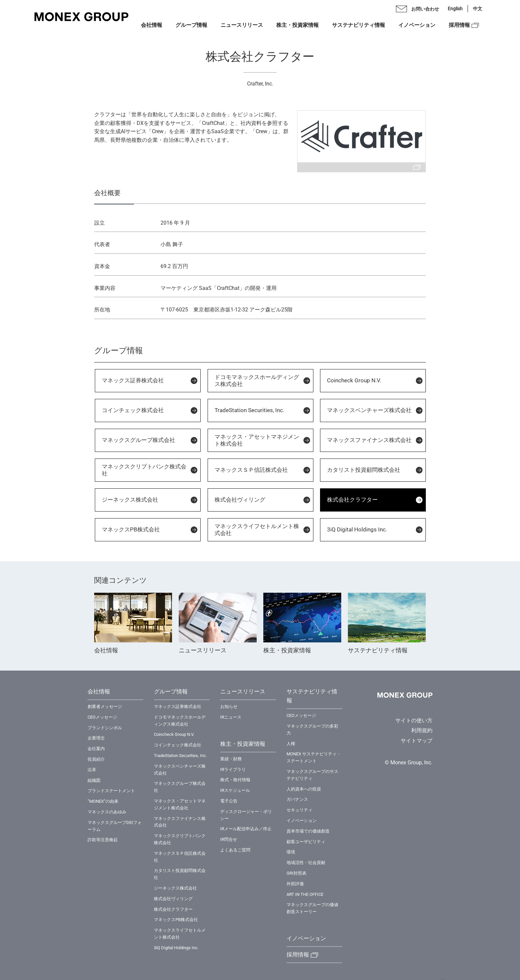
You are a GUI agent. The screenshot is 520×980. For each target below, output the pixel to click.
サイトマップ (417, 741)
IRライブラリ (233, 769)
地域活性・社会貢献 (306, 863)
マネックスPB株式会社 (131, 529)
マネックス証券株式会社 (133, 380)
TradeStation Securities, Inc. (249, 410)
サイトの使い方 (414, 720)
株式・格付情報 (235, 780)
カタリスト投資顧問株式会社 (364, 470)
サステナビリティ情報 (358, 25)
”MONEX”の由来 (103, 801)
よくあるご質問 (235, 850)
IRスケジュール (235, 790)
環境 (291, 852)
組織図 (94, 780)
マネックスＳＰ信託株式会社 (251, 470)
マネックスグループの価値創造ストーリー (312, 908)
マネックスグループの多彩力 (312, 730)
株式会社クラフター (352, 500)
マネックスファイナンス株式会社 (369, 440)
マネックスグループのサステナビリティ (312, 775)
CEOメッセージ (102, 717)
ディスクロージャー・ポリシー (246, 815)
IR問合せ (229, 839)
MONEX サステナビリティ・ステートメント (314, 757)
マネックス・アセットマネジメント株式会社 (257, 440)
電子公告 (229, 801)
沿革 (92, 770)
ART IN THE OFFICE (305, 894)
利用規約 (422, 730)
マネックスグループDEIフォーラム (115, 826)
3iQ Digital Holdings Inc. (357, 529)
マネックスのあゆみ (107, 812)
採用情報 (459, 25)
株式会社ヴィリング (240, 500)
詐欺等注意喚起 (103, 840)
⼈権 (291, 744)
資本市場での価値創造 (308, 831)
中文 (478, 9)
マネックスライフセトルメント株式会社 (257, 530)
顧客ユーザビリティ (306, 842)
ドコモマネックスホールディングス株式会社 (257, 381)
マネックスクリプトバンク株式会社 (144, 470)
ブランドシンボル (105, 728)
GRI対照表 (296, 873)
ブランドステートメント (111, 791)
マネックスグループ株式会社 (138, 440)
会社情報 (152, 25)
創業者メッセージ (105, 707)
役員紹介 (96, 759)
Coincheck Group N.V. (354, 380)
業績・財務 (231, 759)
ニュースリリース (242, 25)
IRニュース (231, 717)
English (455, 9)
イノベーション (417, 25)
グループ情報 (191, 25)
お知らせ (229, 707)
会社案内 (96, 749)
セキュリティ (299, 810)
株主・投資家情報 (297, 25)
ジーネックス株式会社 (130, 500)
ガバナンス (297, 799)
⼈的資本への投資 (304, 789)
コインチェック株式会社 (133, 410)
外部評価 (295, 884)
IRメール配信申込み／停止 (246, 829)
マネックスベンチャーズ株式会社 (369, 410)
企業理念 (96, 738)
